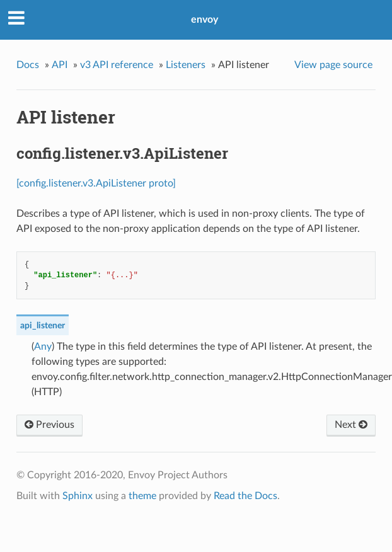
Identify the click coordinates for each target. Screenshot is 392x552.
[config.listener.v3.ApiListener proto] (96, 183)
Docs (28, 65)
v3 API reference (117, 65)
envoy (205, 20)
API (60, 65)
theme (142, 496)
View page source (333, 65)
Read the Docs (245, 496)
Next (351, 425)
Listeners (186, 65)
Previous (49, 425)
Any (43, 347)
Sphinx (78, 496)
